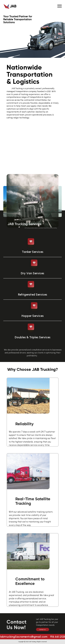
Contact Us (42, 632)
